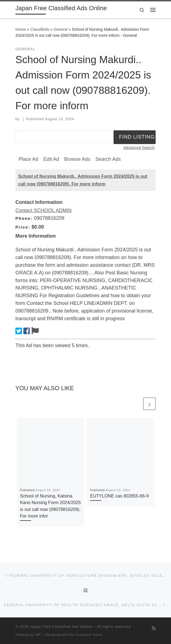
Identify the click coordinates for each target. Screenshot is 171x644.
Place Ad (28, 159)
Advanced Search (139, 148)
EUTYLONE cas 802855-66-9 (119, 496)
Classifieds (40, 29)
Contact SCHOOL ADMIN (43, 210)
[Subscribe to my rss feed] (154, 628)
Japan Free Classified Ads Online (61, 627)
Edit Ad (51, 159)
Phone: (24, 218)
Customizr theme (89, 635)
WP (38, 635)
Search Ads (108, 159)
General (61, 29)
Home (21, 29)
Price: (23, 227)
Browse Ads (77, 159)
